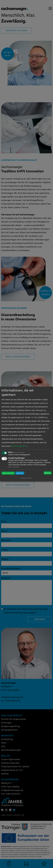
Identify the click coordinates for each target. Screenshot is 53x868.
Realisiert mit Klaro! (26, 478)
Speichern (20, 473)
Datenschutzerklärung (19, 446)
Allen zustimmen (8, 473)
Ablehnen (47, 473)
